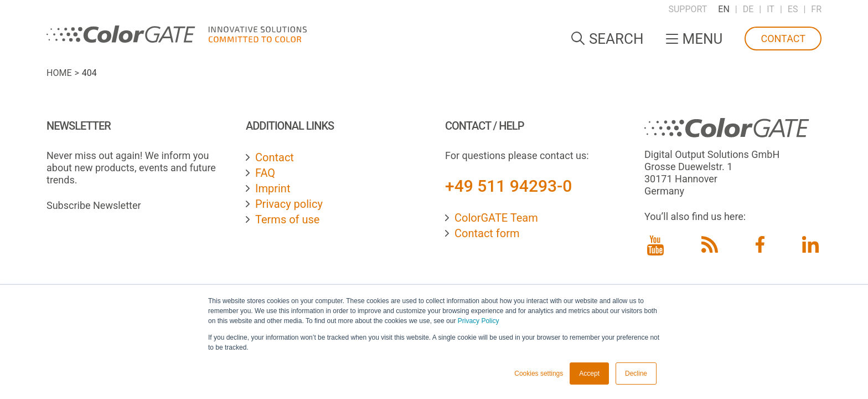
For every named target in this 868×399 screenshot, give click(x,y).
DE (748, 9)
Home (59, 73)
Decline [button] (636, 374)
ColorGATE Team (496, 218)
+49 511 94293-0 (508, 186)
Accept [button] (589, 374)
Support (688, 9)
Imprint (273, 188)
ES (793, 9)
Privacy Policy (479, 321)
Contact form (487, 233)
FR (816, 9)
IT (771, 9)
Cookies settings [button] (539, 374)
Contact (783, 39)
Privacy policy (289, 204)
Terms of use (287, 219)
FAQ (265, 173)
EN (724, 9)
